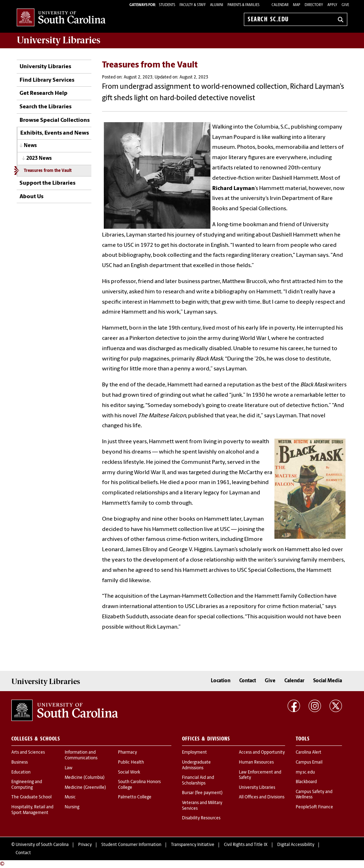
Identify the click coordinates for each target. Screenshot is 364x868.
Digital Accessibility (296, 845)
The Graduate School (31, 797)
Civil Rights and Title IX (246, 845)
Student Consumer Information (131, 845)
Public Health (131, 763)
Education (21, 772)
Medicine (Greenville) (85, 788)
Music (70, 797)
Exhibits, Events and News (55, 133)
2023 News (39, 159)
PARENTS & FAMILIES (243, 5)
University (58, 40)
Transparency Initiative (193, 845)
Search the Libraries (45, 107)
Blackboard (306, 782)
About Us (31, 197)
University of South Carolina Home (61, 18)
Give (345, 5)
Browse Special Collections (55, 120)
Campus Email (309, 763)
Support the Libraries (47, 183)
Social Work (129, 772)
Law (69, 768)
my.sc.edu (305, 772)
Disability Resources (201, 818)
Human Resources (256, 763)
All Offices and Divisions (262, 797)
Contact (248, 681)
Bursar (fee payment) (202, 793)
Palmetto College (135, 797)
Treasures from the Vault (48, 171)
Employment (194, 753)
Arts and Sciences (28, 753)
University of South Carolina (42, 845)
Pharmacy (127, 753)
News (30, 146)
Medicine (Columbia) (85, 778)
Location (221, 681)
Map (297, 5)
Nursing (72, 807)
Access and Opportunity (262, 753)
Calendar (280, 5)
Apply (332, 5)
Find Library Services (47, 80)
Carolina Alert (309, 753)
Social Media (328, 681)
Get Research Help (44, 93)
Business (20, 763)
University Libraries (45, 67)
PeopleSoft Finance (314, 807)
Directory (314, 5)
